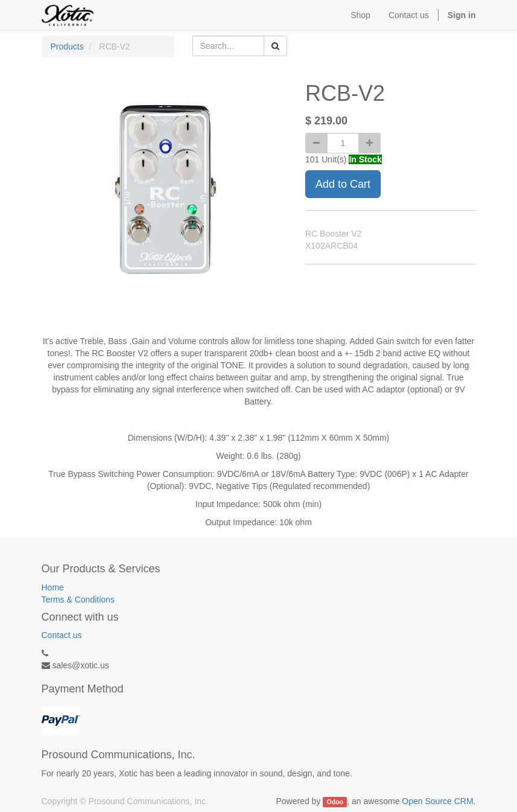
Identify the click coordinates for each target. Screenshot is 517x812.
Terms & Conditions (78, 599)
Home (53, 587)
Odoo (335, 802)
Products (67, 46)
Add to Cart (343, 184)
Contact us (62, 635)
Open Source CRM (437, 801)
